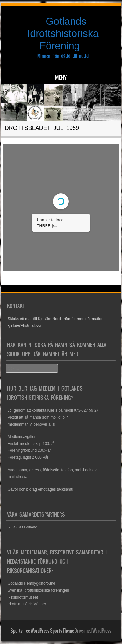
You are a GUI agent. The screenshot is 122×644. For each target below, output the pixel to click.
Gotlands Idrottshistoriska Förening (63, 34)
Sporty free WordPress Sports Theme (42, 631)
